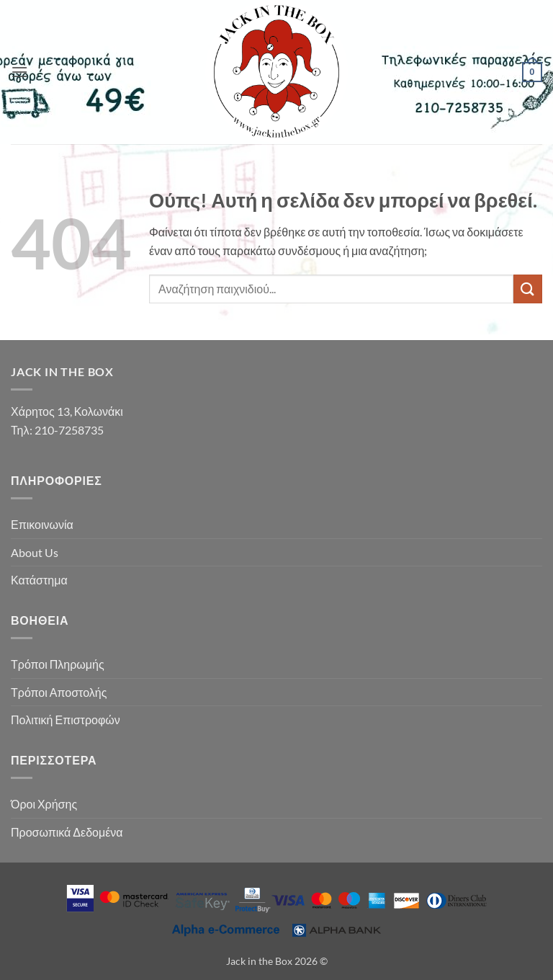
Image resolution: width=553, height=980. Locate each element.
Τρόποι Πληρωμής (58, 664)
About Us (35, 552)
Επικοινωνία (42, 524)
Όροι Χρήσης (44, 804)
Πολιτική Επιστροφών (66, 720)
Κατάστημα (39, 580)
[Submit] (528, 289)
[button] (19, 72)
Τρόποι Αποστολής (59, 692)
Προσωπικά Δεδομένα (67, 832)
